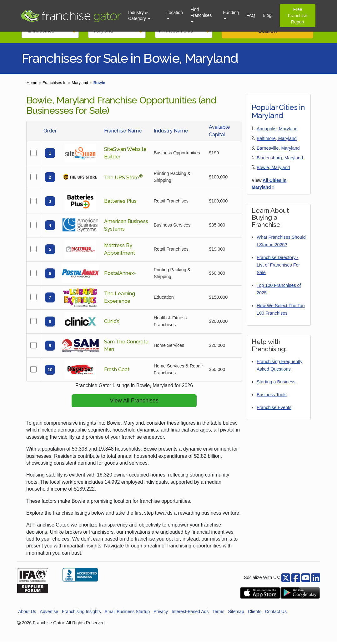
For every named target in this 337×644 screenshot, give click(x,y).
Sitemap (236, 614)
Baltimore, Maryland (277, 141)
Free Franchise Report (297, 16)
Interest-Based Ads (190, 614)
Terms (218, 614)
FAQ (251, 15)
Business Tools (272, 397)
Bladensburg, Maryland (280, 160)
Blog (267, 15)
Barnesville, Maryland (278, 151)
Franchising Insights (81, 614)
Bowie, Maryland (273, 170)
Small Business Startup (127, 614)
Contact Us (276, 614)
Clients (255, 614)
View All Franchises (134, 403)
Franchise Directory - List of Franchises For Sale (278, 267)
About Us (27, 614)
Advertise (49, 614)
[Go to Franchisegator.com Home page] (71, 16)
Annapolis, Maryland (277, 131)
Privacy (161, 614)
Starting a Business (276, 384)
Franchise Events (274, 410)
